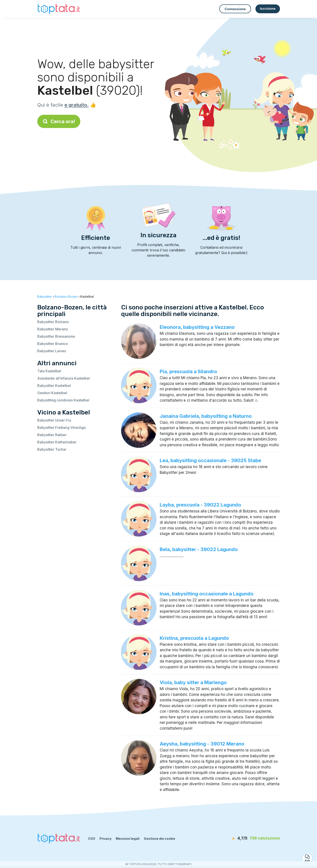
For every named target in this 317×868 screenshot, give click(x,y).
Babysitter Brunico (53, 344)
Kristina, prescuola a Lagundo (194, 638)
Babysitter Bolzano (53, 322)
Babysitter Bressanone (56, 336)
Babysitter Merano (53, 329)
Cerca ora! (59, 121)
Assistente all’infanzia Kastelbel (64, 378)
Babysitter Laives (52, 351)
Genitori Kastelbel (52, 393)
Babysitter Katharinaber (57, 442)
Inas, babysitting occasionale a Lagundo (207, 594)
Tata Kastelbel (49, 371)
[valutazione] (255, 838)
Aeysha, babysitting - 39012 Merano (202, 744)
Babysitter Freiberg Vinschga (61, 427)
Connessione (235, 9)
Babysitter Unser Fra (54, 420)
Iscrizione (268, 8)
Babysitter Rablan (52, 435)
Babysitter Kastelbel (54, 386)
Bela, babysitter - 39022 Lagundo (199, 549)
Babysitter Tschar (52, 449)
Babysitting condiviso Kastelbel (63, 400)
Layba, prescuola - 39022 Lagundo (200, 505)
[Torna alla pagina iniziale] (59, 9)
